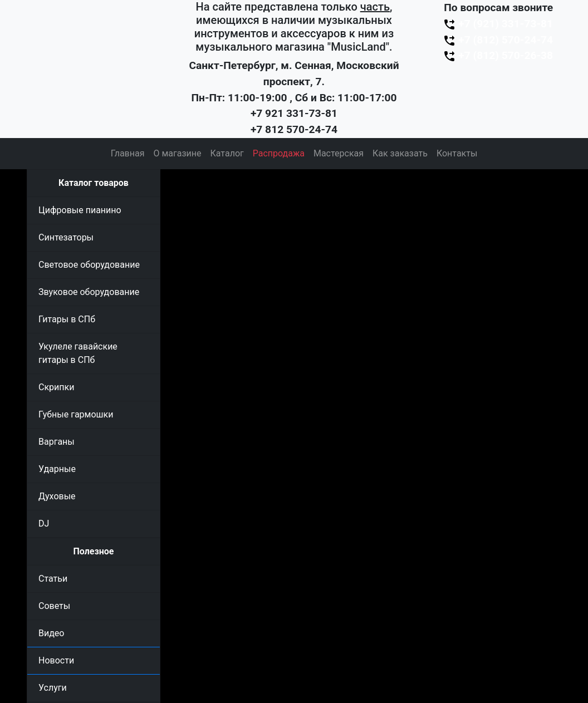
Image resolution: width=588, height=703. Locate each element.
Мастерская (339, 153)
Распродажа (279, 153)
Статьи (53, 579)
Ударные (57, 469)
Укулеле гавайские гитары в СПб (78, 353)
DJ (44, 523)
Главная (128, 153)
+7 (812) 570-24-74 (498, 40)
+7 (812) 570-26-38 (498, 55)
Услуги (53, 688)
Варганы (57, 442)
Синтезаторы (66, 237)
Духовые (57, 496)
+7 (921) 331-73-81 (498, 24)
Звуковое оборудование (89, 292)
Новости (56, 660)
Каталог (227, 153)
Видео (51, 633)
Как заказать (400, 153)
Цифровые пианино (80, 210)
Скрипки (56, 387)
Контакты (457, 153)
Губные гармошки (76, 414)
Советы (54, 606)
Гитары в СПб (67, 319)
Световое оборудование (89, 265)
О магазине (177, 153)
